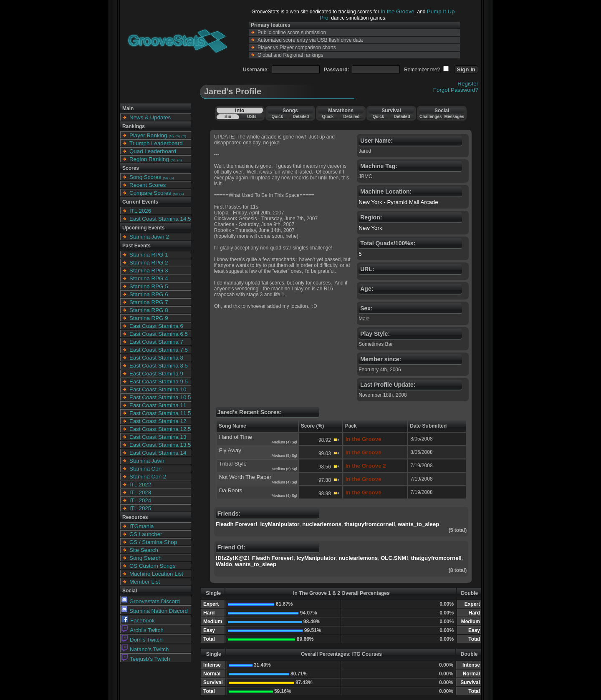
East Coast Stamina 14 (158, 453)
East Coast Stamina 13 (158, 437)
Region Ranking (149, 159)
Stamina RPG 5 (149, 286)
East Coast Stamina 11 (158, 405)
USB (251, 117)
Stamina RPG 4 (149, 278)
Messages (454, 117)
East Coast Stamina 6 (156, 326)
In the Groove (398, 11)
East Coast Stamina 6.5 (159, 334)
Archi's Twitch (143, 630)
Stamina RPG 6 (149, 294)
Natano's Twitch (145, 649)
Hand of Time (236, 437)
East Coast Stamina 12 (158, 421)
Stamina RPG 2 (149, 263)
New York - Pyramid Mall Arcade (398, 202)
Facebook (138, 621)
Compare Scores (150, 193)
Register (468, 84)
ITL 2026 (140, 211)
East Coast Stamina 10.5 (160, 397)
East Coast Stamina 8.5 (159, 366)
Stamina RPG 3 (149, 271)
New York (370, 228)
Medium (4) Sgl (284, 442)
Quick (277, 117)
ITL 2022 (140, 485)
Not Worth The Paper (245, 477)
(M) (171, 136)
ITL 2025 (140, 508)
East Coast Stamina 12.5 (160, 429)
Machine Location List (156, 574)
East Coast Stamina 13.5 (160, 445)
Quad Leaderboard (153, 151)
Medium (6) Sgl (284, 469)
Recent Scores (148, 185)
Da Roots (231, 490)
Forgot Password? (456, 90)
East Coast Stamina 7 (156, 342)
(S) (178, 136)
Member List (145, 582)
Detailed (301, 117)
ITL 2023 (140, 492)
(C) (184, 136)
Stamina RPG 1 (149, 255)
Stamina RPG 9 (149, 318)
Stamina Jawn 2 (149, 237)
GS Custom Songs (152, 566)
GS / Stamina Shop (153, 542)
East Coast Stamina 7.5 (159, 350)
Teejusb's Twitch (146, 659)
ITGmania (142, 526)
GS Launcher (146, 534)
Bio (228, 117)
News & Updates (150, 117)
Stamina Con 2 (148, 477)
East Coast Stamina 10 (158, 389)
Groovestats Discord (151, 601)
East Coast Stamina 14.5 (160, 219)
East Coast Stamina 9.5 (159, 381)
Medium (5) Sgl (284, 456)
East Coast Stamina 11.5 (160, 413)
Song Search (145, 558)
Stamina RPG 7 (149, 302)
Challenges (431, 117)
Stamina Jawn (147, 461)
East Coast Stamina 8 (156, 358)
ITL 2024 (140, 500)
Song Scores (145, 177)
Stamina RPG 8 (149, 310)
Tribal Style (233, 464)
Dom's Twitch (142, 640)
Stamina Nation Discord (155, 611)
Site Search (144, 550)
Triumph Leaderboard (156, 143)
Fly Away (230, 450)
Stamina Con (145, 469)
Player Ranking (148, 135)
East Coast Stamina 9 (156, 374)
